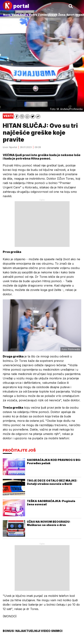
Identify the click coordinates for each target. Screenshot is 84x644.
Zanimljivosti (48, 15)
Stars (24, 15)
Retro (33, 15)
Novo (7, 15)
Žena (62, 15)
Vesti (15, 15)
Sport (70, 15)
